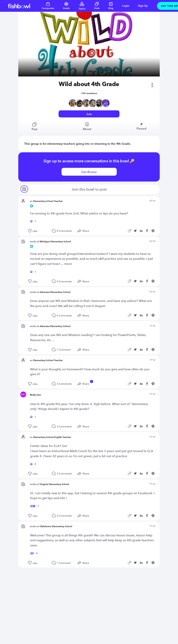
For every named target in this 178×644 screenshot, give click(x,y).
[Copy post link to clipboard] (130, 231)
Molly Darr (35, 395)
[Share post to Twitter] (136, 231)
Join (89, 114)
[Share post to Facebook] (148, 231)
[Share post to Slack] (154, 231)
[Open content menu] (154, 201)
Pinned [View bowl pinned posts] (141, 126)
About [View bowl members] (87, 127)
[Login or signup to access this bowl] (89, 114)
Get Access (89, 172)
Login (126, 6)
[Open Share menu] (84, 231)
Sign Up (143, 6)
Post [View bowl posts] (34, 127)
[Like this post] (38, 231)
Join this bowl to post (63, 190)
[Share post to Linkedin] (142, 231)
